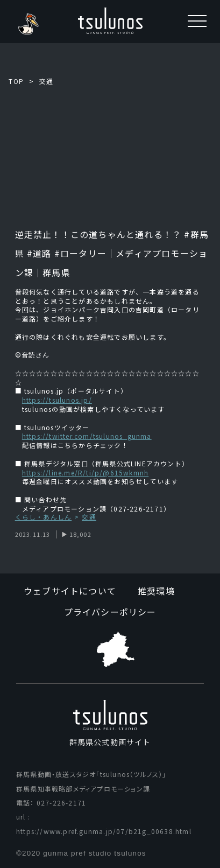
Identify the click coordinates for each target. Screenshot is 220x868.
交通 (46, 81)
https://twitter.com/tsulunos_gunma (87, 436)
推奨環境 (156, 591)
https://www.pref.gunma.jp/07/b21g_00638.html (104, 831)
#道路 (39, 253)
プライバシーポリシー (110, 612)
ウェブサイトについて (70, 591)
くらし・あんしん (44, 517)
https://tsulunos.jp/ (57, 400)
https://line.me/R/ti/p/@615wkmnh (85, 472)
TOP (16, 81)
